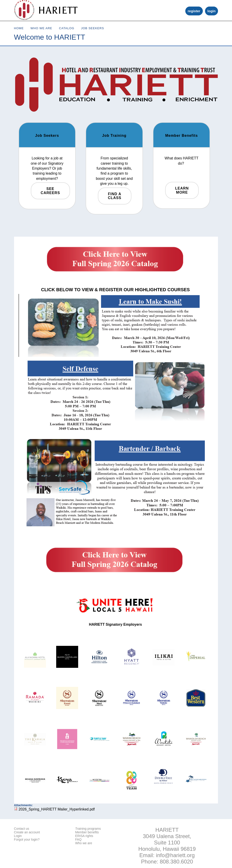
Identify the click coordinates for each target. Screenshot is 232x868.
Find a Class (115, 196)
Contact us (22, 829)
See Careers (50, 191)
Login (18, 836)
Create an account (27, 832)
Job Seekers (93, 28)
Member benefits (87, 832)
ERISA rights (84, 836)
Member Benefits (181, 136)
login (212, 11)
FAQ (78, 839)
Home (19, 28)
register (194, 11)
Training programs (88, 829)
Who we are (84, 843)
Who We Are (41, 28)
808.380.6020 (176, 862)
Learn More (182, 190)
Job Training (114, 136)
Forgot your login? (27, 839)
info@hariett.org (175, 855)
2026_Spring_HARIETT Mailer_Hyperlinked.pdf (57, 809)
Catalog (67, 28)
